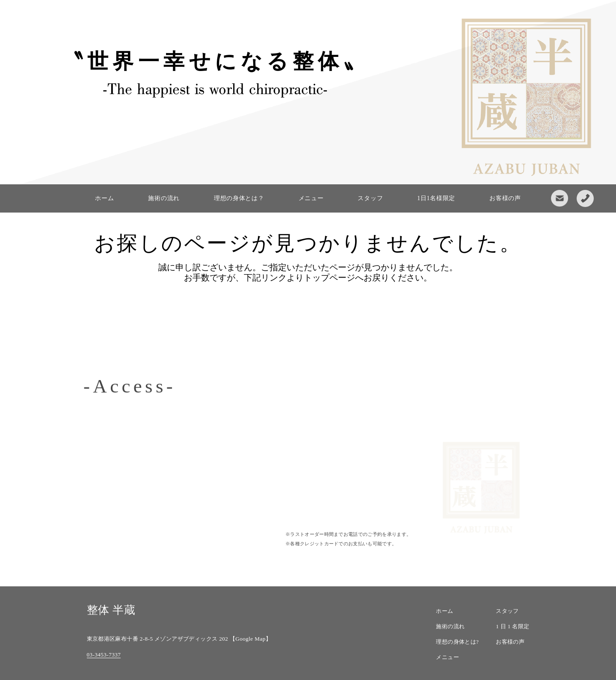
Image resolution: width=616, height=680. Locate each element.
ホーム (104, 198)
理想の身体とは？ (239, 198)
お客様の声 (505, 198)
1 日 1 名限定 (512, 626)
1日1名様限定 (436, 198)
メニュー (311, 198)
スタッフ (370, 198)
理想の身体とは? (457, 642)
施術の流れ (164, 198)
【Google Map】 (250, 639)
